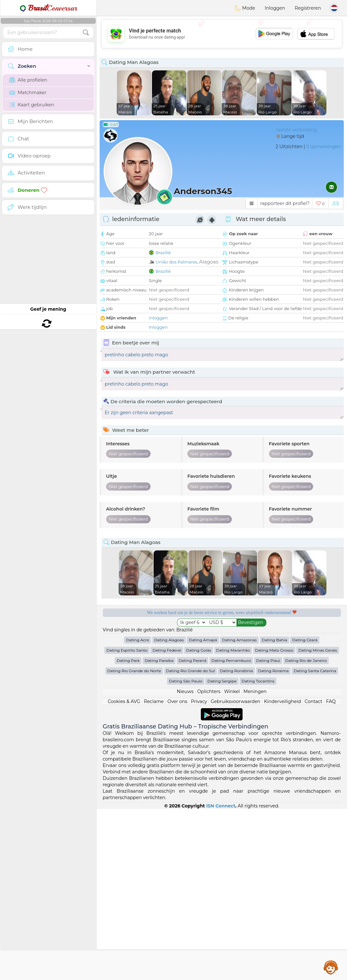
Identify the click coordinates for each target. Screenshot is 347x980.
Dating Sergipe (222, 852)
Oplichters (209, 862)
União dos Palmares (176, 262)
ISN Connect (221, 977)
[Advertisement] (222, 34)
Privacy (199, 872)
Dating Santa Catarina (315, 842)
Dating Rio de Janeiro (306, 831)
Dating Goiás (199, 821)
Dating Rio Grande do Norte (134, 842)
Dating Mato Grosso (274, 821)
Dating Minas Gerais (317, 821)
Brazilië (163, 253)
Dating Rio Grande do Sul (191, 842)
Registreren (308, 8)
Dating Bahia (275, 811)
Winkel (232, 862)
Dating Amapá (203, 811)
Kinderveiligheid (283, 872)
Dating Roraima (273, 842)
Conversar (48, 8)
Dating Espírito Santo (127, 821)
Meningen (255, 862)
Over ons (177, 872)
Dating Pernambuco (231, 831)
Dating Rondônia (236, 842)
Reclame (154, 872)
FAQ (331, 872)
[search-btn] (86, 33)
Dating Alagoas (169, 811)
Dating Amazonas (239, 811)
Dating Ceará (305, 811)
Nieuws (185, 862)
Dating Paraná (193, 831)
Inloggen (275, 8)
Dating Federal (167, 821)
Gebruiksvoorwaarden (236, 872)
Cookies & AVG (124, 872)
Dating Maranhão (233, 821)
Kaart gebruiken (32, 105)
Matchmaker (28, 93)
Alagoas (209, 262)
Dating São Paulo (186, 852)
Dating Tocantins (258, 852)
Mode (245, 8)
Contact (313, 872)
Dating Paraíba (159, 831)
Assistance (331, 967)
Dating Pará (128, 831)
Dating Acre (138, 811)
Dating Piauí (268, 831)
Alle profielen (28, 80)
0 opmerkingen (324, 147)
